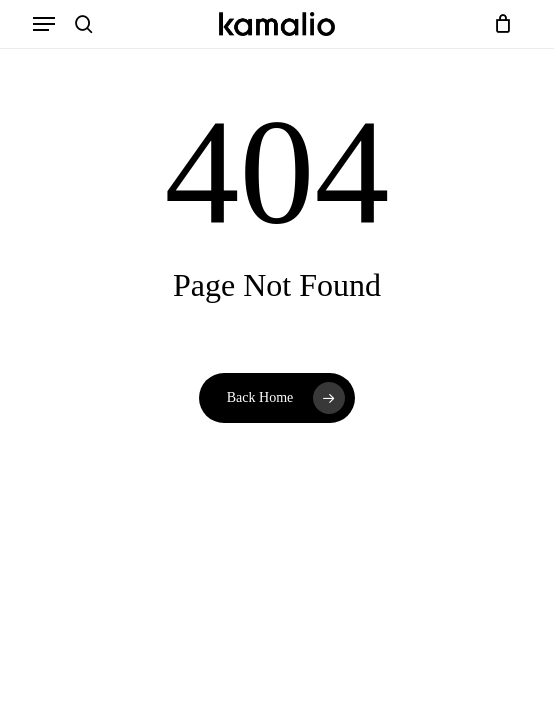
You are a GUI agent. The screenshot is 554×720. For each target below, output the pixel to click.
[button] (44, 24)
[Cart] (498, 24)
